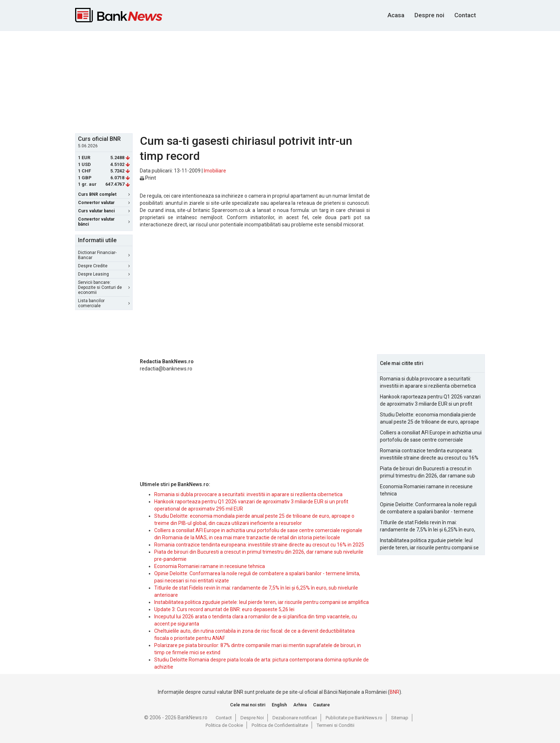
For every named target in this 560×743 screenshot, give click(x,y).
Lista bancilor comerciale (104, 303)
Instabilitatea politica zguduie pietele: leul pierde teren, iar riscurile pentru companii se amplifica (261, 602)
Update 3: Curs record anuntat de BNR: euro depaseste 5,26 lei (224, 609)
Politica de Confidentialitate (280, 725)
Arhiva (300, 705)
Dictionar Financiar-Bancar (104, 255)
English (279, 705)
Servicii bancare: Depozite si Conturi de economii (104, 287)
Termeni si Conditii (336, 725)
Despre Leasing (104, 274)
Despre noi (429, 15)
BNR (394, 692)
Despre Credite (104, 266)
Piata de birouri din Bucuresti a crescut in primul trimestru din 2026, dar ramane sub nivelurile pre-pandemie (428, 472)
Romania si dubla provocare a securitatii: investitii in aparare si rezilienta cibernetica (248, 494)
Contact (465, 15)
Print (148, 178)
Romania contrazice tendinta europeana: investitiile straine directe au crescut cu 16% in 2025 (259, 545)
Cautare (322, 705)
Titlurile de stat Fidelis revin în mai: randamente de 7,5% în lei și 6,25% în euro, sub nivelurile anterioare (428, 526)
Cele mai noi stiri (248, 705)
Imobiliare (215, 171)
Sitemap (400, 718)
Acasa (396, 15)
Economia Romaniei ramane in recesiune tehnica (210, 566)
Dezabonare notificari (295, 718)
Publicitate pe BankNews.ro (354, 718)
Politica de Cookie (224, 725)
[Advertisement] (280, 81)
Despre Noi (252, 718)
